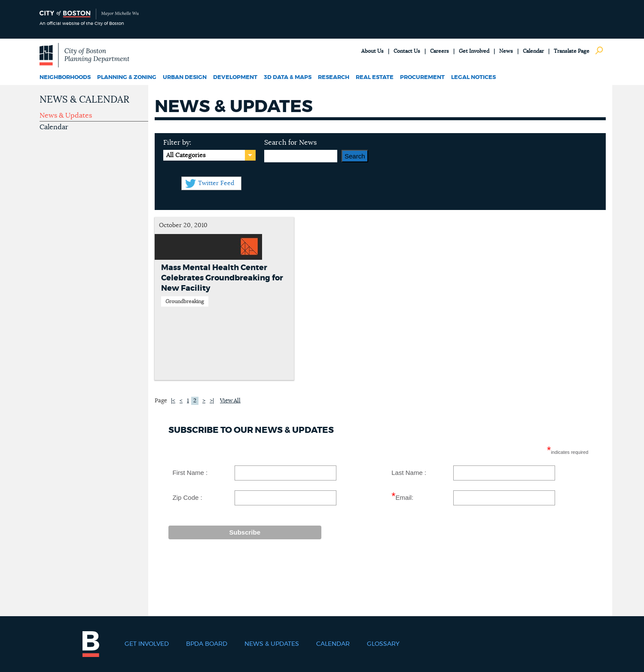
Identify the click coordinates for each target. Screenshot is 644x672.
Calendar (533, 51)
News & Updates (66, 116)
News (506, 51)
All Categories (186, 155)
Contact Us (407, 51)
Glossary (383, 644)
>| (212, 401)
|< (173, 401)
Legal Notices (473, 78)
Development (235, 78)
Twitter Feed (216, 183)
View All (230, 401)
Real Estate (375, 78)
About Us (372, 51)
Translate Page (572, 51)
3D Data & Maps (288, 78)
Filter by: (177, 143)
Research (334, 78)
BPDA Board (207, 644)
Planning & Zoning (127, 78)
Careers (440, 51)
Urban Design (185, 78)
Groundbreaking (185, 301)
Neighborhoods (65, 78)
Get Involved (474, 51)
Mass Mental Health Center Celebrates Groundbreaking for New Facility (222, 278)
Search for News (290, 143)
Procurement (422, 78)
